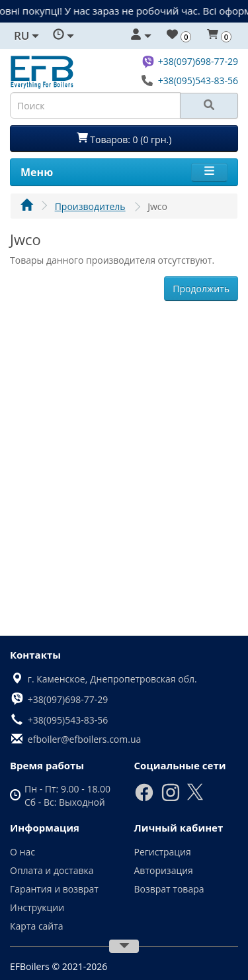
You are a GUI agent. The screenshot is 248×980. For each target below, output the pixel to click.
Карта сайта (37, 926)
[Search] (209, 106)
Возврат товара (169, 889)
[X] (195, 797)
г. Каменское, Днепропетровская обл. (112, 679)
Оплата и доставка (52, 870)
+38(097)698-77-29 (198, 61)
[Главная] (26, 206)
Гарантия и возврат (54, 889)
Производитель (90, 206)
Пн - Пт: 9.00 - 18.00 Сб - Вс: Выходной (67, 795)
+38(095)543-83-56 (198, 81)
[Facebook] (144, 799)
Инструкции (37, 907)
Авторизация (164, 870)
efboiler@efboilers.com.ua (84, 739)
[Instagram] (171, 799)
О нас (22, 852)
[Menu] (209, 172)
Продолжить (201, 289)
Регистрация (163, 852)
